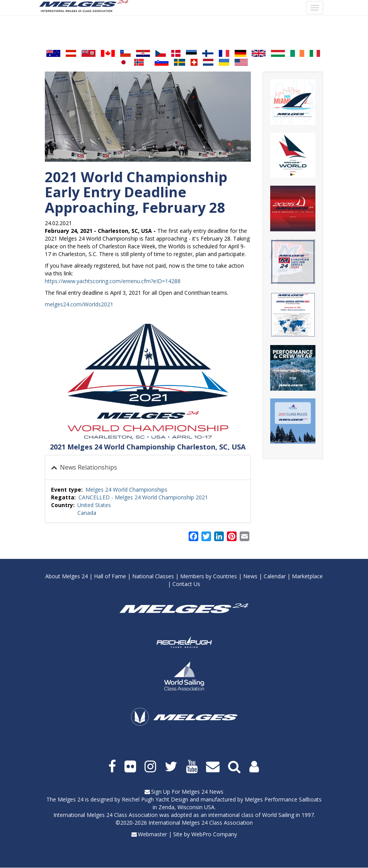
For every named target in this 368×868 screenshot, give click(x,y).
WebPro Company (214, 834)
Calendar (275, 576)
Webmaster (152, 834)
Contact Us (186, 584)
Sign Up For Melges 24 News (187, 792)
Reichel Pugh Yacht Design (155, 799)
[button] (148, 382)
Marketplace (307, 576)
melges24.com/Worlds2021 (79, 304)
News (250, 576)
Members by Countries (209, 576)
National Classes (153, 576)
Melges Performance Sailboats (283, 799)
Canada (87, 513)
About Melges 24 (66, 576)
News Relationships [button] (88, 467)
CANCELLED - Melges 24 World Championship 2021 (143, 497)
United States (94, 505)
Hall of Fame (110, 576)
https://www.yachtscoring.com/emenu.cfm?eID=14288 (113, 281)
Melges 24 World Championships (126, 490)
